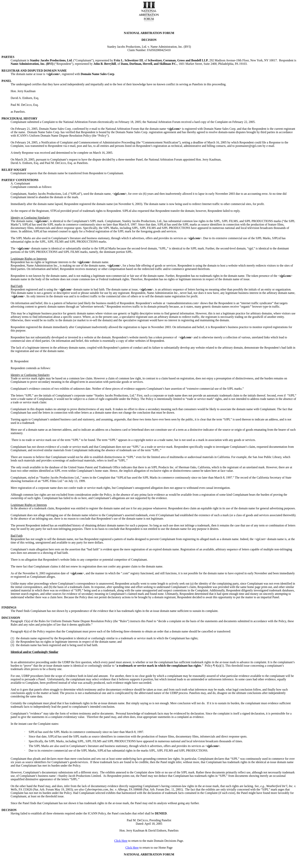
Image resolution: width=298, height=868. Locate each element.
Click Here (121, 841)
